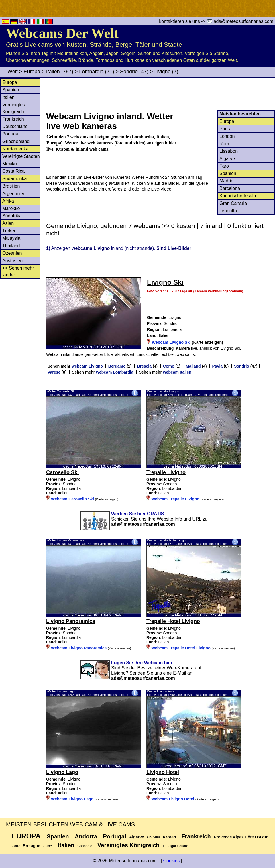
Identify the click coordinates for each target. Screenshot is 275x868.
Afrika (8, 201)
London (227, 136)
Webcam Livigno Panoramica (79, 648)
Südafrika (12, 216)
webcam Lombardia (115, 372)
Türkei (9, 231)
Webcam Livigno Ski (171, 342)
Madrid (226, 181)
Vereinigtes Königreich (128, 845)
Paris (225, 129)
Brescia (145, 366)
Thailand (11, 246)
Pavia (218, 366)
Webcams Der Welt (62, 33)
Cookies (171, 861)
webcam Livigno (88, 366)
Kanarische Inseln (238, 196)
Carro (16, 846)
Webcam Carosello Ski (72, 499)
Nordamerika (15, 149)
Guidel (48, 846)
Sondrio (129, 72)
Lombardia (91, 72)
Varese (55, 372)
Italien (53, 72)
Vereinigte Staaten (21, 156)
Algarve (227, 159)
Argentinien (14, 194)
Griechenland (16, 141)
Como (169, 366)
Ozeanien (12, 253)
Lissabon (229, 151)
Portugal (11, 134)
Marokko (11, 208)
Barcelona (230, 188)
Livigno (163, 72)
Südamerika (14, 179)
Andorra (86, 836)
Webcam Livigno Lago (72, 799)
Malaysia (11, 238)
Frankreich (13, 119)
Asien (8, 223)
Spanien (11, 90)
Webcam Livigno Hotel (173, 799)
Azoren (169, 837)
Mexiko (10, 164)
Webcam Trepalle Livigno (175, 499)
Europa (32, 72)
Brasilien (11, 186)
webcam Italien (177, 372)
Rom (224, 144)
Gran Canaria (233, 203)
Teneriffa (228, 211)
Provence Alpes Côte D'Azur (241, 837)
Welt (13, 72)
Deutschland (15, 126)
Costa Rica (13, 171)
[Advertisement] (160, 94)
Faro (224, 166)
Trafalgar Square (175, 846)
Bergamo (118, 366)
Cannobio (85, 846)
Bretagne (31, 846)
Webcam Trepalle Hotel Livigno (181, 648)
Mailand (194, 366)
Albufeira (153, 837)
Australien (12, 261)
